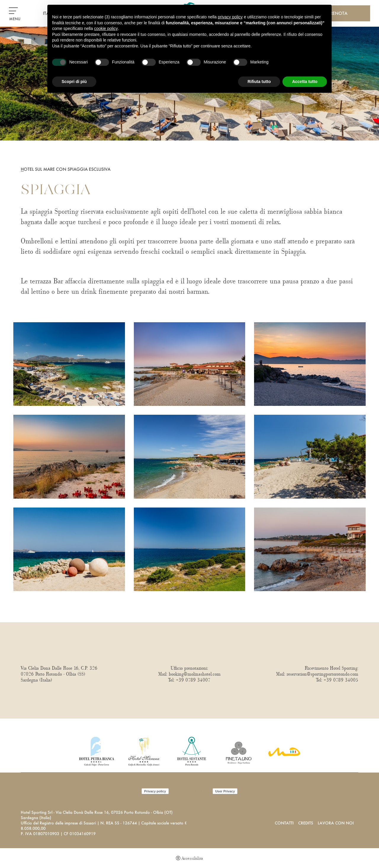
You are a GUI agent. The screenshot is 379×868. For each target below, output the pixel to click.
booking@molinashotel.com (195, 674)
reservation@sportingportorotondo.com (322, 674)
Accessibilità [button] (192, 858)
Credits (306, 823)
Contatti (284, 823)
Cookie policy (191, 791)
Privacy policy (155, 791)
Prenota (338, 13)
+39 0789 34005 (341, 680)
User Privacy (225, 791)
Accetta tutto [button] (305, 82)
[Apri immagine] (69, 363)
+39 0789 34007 (193, 680)
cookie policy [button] (106, 28)
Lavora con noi (336, 823)
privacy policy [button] (230, 17)
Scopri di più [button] (74, 82)
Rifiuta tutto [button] (259, 82)
